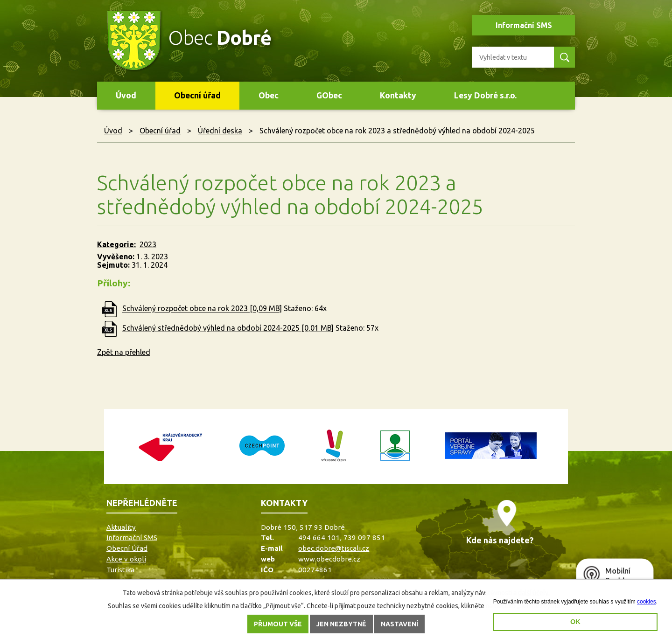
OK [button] (575, 622)
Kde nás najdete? (500, 540)
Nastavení (399, 624)
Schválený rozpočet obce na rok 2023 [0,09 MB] (202, 309)
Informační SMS (524, 25)
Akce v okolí (126, 559)
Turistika (120, 570)
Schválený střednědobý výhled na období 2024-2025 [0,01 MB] (228, 328)
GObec (329, 95)
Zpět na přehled (124, 352)
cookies (647, 602)
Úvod (126, 95)
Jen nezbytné (341, 624)
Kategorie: (116, 244)
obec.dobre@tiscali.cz (334, 548)
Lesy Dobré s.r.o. (485, 95)
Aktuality (121, 527)
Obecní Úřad (127, 548)
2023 (148, 244)
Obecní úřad (197, 95)
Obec (269, 95)
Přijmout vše (278, 624)
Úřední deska (220, 131)
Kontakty (398, 95)
